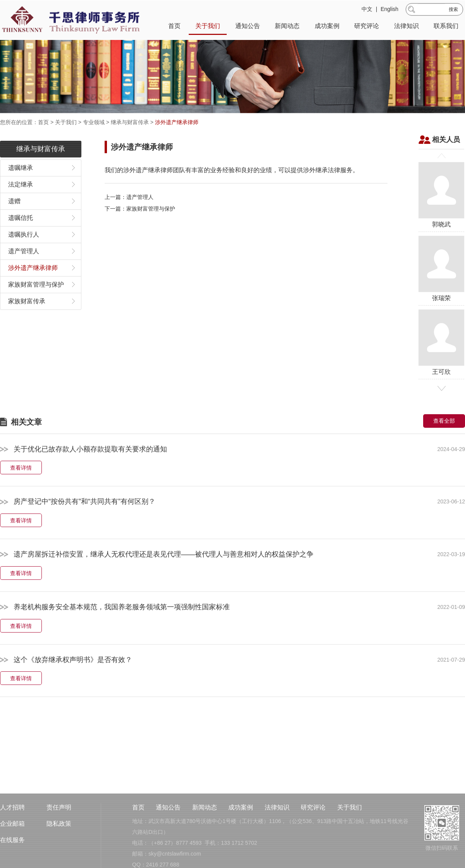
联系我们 (446, 27)
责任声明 (59, 832)
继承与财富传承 (130, 122)
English (389, 10)
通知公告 (248, 27)
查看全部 (444, 437)
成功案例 (327, 27)
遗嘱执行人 (24, 250)
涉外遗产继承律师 (177, 122)
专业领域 (94, 122)
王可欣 (441, 358)
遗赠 (14, 217)
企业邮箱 (12, 848)
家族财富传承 (27, 317)
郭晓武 (441, 211)
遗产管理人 (24, 267)
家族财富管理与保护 (36, 300)
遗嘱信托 (21, 234)
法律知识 (406, 27)
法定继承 (21, 200)
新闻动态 (287, 27)
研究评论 (367, 27)
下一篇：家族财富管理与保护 (140, 225)
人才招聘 (12, 832)
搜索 (453, 10)
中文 (367, 10)
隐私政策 (59, 848)
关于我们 (208, 27)
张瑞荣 (441, 284)
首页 (174, 27)
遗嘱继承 (21, 184)
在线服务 (12, 864)
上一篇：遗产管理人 (129, 213)
